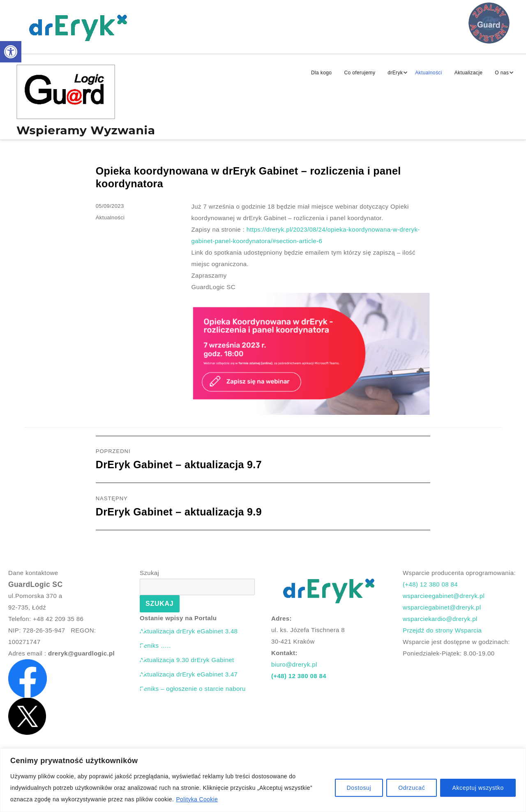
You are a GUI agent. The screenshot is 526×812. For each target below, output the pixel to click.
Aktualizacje (469, 73)
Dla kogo (321, 73)
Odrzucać (412, 788)
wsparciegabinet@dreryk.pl (442, 607)
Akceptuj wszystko (478, 788)
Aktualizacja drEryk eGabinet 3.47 (189, 674)
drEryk (395, 73)
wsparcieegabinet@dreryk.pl (444, 596)
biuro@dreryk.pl (294, 664)
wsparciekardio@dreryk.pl (440, 619)
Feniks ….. (155, 645)
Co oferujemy (360, 73)
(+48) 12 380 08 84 (299, 676)
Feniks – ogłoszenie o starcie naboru (193, 689)
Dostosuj (359, 788)
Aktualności (429, 73)
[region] (263, 780)
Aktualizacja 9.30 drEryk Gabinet (187, 660)
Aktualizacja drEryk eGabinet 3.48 (189, 631)
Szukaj (149, 573)
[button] (11, 52)
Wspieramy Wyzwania (86, 130)
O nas (502, 73)
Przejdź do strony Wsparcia (442, 630)
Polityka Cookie (197, 799)
